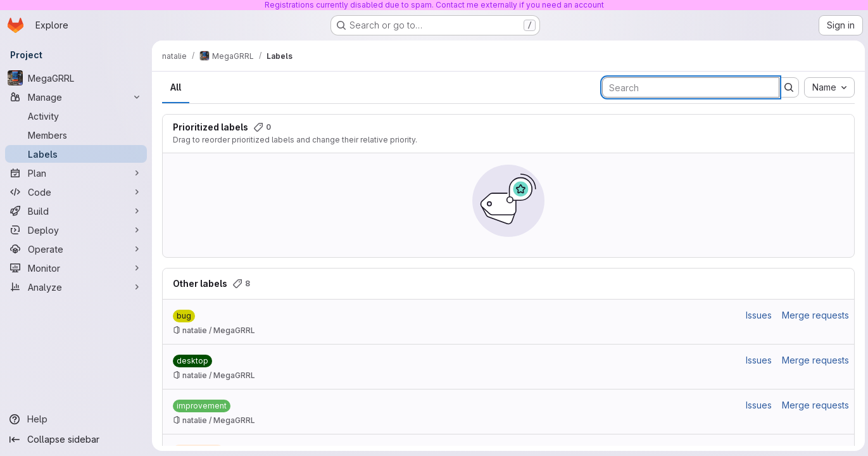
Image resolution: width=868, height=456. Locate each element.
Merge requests (814, 315)
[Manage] (76, 97)
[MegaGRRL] (76, 78)
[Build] (76, 211)
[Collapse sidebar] (76, 440)
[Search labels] (689, 87)
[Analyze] (76, 287)
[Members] (76, 135)
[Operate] (76, 249)
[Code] (76, 192)
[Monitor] (76, 268)
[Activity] (76, 116)
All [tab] (176, 87)
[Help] (76, 419)
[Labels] (76, 154)
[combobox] (827, 87)
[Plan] (76, 173)
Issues (757, 315)
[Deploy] (76, 230)
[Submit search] (787, 87)
